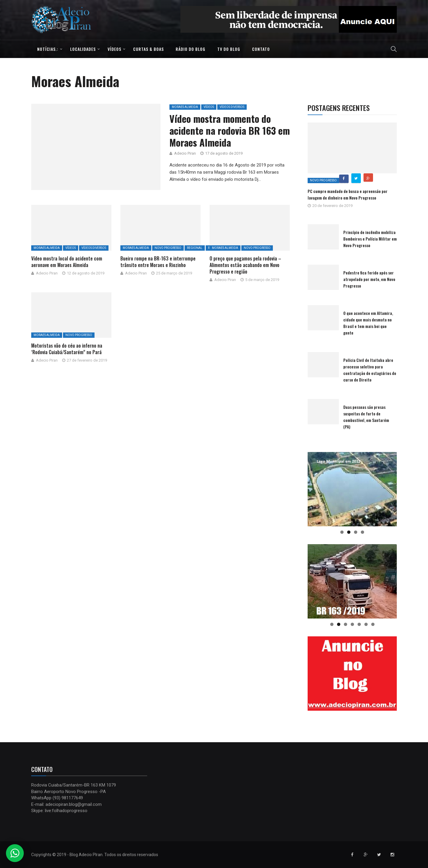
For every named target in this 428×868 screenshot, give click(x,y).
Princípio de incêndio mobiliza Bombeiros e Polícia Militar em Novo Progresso (370, 239)
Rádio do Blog (191, 49)
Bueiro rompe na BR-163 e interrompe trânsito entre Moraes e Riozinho (158, 262)
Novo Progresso (168, 248)
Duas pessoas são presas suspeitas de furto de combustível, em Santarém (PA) (366, 417)
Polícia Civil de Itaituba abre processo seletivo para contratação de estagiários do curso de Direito (370, 370)
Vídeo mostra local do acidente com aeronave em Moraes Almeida (67, 262)
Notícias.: (48, 49)
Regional (195, 248)
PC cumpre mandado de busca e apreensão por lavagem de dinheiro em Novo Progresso (348, 194)
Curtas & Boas (148, 49)
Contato (261, 49)
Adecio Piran (185, 153)
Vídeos (114, 49)
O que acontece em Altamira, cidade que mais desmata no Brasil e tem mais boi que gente (368, 323)
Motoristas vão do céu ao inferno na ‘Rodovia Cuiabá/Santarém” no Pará (67, 349)
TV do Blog (229, 49)
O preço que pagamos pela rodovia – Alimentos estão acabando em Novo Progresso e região (245, 265)
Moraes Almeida (185, 107)
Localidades (83, 49)
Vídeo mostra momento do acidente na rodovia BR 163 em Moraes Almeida (230, 130)
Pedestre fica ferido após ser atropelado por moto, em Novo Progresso (369, 279)
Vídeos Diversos (232, 107)
